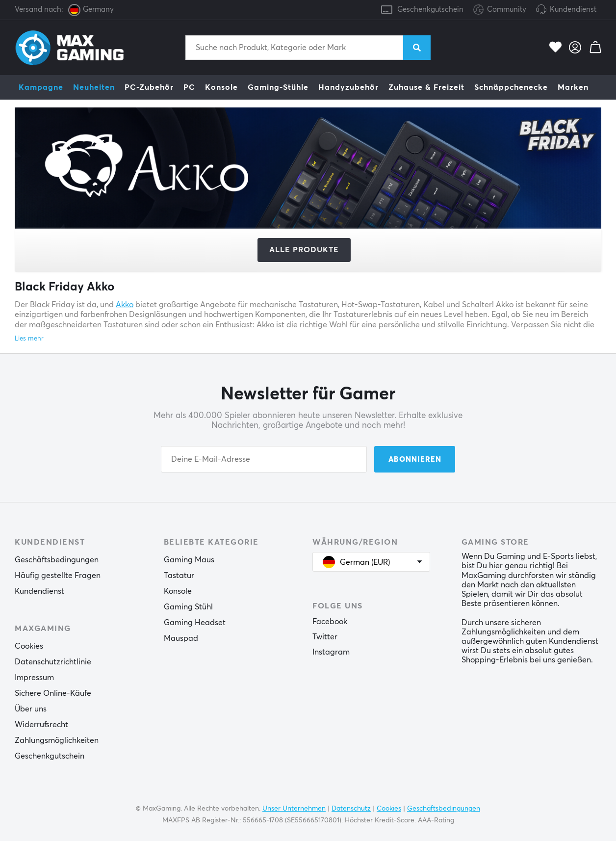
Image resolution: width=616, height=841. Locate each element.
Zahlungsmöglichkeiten (57, 740)
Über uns (31, 709)
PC (189, 87)
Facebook (330, 622)
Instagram (331, 652)
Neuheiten (94, 87)
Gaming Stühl (188, 607)
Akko (125, 305)
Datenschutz (351, 809)
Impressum (34, 678)
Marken (573, 87)
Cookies (29, 646)
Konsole (221, 87)
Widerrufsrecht (41, 725)
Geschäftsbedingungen (57, 560)
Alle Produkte (304, 250)
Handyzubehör (348, 87)
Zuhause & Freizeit (426, 87)
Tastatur (179, 576)
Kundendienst (573, 10)
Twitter (325, 637)
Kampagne (41, 87)
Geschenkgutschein (430, 10)
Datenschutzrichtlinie (53, 662)
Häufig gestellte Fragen (58, 576)
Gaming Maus (189, 560)
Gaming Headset (195, 623)
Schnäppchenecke (511, 87)
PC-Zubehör (149, 87)
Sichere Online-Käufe (53, 693)
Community (500, 10)
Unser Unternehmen (294, 809)
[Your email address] (264, 459)
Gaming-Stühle (278, 87)
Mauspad (181, 638)
